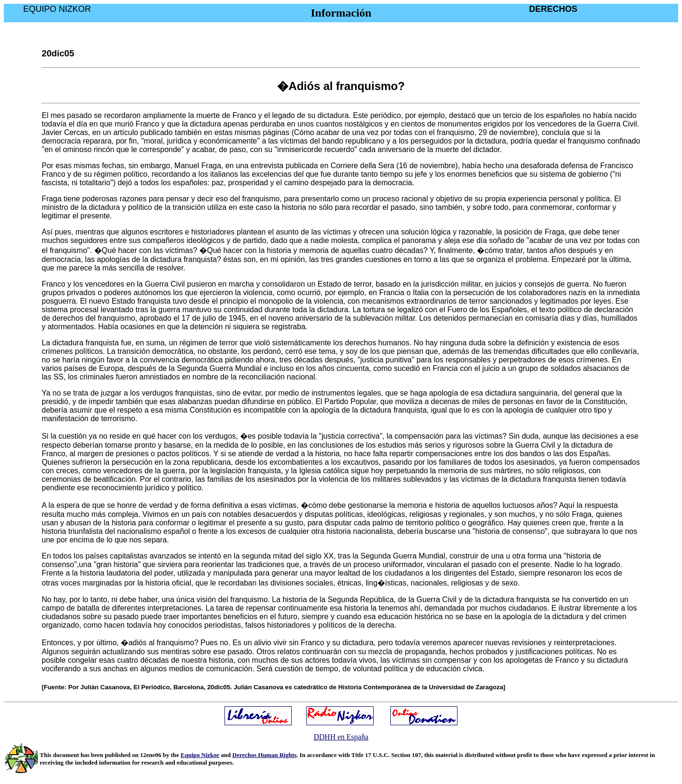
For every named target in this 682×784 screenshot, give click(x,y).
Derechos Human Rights (265, 755)
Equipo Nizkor (200, 755)
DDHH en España (341, 737)
